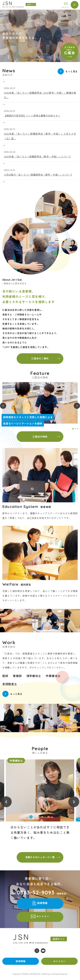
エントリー (66, 7)
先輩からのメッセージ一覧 (40, 857)
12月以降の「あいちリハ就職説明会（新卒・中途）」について (38, 175)
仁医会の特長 (40, 436)
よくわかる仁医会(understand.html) (69, 52)
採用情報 (42, 903)
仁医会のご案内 (40, 358)
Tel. (33, 893)
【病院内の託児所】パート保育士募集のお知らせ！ (32, 115)
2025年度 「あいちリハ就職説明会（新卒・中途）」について (37, 156)
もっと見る (72, 71)
